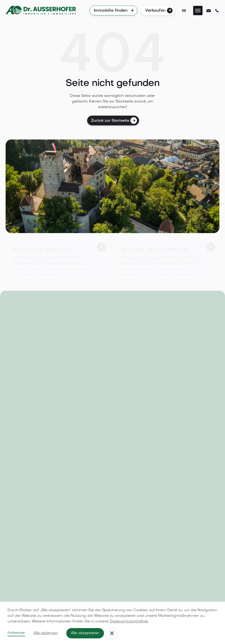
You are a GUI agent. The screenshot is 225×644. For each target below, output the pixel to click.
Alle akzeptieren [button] (85, 633)
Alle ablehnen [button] (46, 633)
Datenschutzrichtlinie (129, 622)
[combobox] (184, 11)
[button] (198, 11)
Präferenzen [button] (16, 633)
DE (184, 10)
